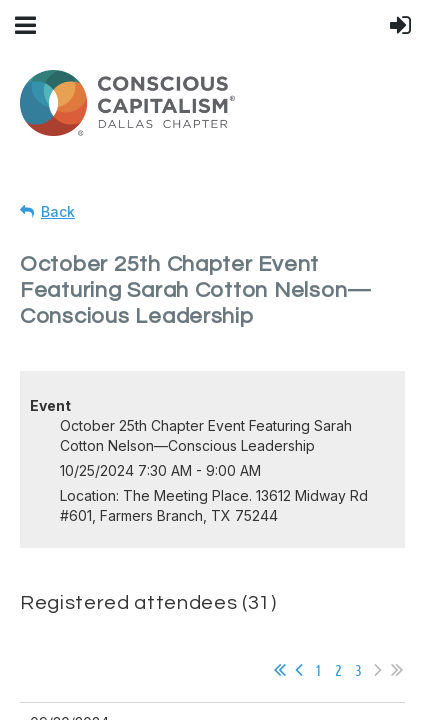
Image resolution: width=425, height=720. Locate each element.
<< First (280, 670)
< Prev (299, 670)
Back (58, 211)
